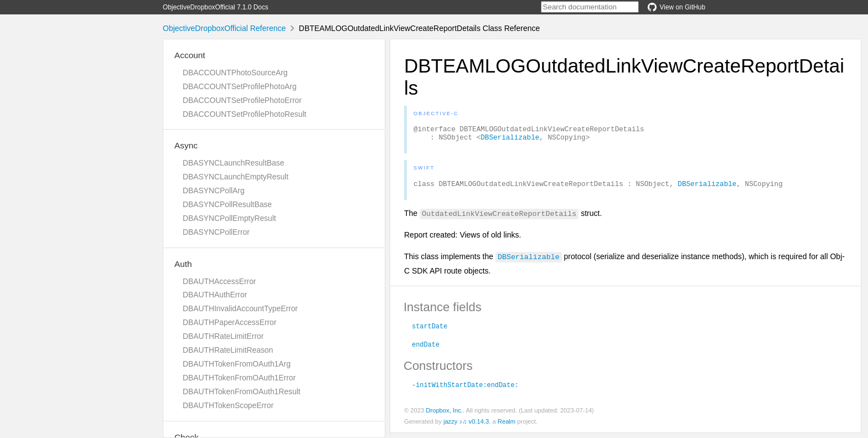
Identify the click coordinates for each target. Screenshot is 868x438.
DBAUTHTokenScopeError (228, 405)
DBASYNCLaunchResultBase (233, 163)
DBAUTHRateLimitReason (228, 350)
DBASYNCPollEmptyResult (229, 218)
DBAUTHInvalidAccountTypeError (240, 308)
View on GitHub (676, 7)
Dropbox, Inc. (444, 415)
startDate (430, 331)
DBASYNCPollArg (214, 190)
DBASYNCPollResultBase (227, 204)
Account (190, 55)
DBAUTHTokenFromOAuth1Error (239, 378)
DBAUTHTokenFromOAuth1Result (242, 391)
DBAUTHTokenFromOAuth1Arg (237, 364)
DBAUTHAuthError (215, 295)
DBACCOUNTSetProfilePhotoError (242, 100)
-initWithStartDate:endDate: (465, 389)
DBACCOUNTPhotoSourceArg (235, 73)
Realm (507, 426)
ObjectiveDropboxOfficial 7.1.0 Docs (216, 7)
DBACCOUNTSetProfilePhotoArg (240, 86)
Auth (183, 264)
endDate (426, 349)
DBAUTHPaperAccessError (229, 322)
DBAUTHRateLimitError (223, 336)
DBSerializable (510, 140)
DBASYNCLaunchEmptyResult (236, 177)
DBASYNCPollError (216, 232)
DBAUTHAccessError (219, 281)
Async (186, 145)
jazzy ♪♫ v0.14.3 (466, 426)
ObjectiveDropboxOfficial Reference (224, 28)
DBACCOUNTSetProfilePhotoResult (244, 114)
